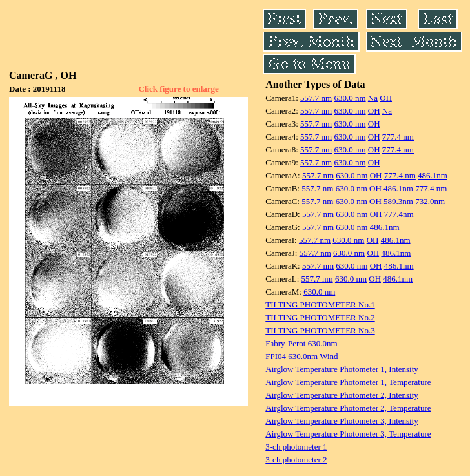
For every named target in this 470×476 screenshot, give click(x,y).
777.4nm (399, 214)
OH (386, 98)
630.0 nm (350, 98)
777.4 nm (398, 137)
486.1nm (433, 175)
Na (373, 98)
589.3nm (398, 201)
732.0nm (430, 201)
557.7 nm (316, 98)
